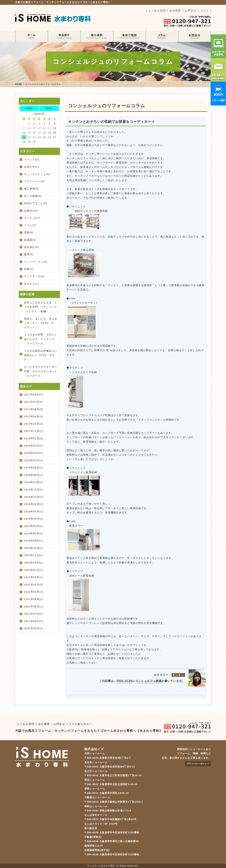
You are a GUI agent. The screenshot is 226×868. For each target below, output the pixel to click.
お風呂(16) (31, 211)
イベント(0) (31, 159)
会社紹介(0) (31, 247)
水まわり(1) (31, 284)
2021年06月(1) (33, 606)
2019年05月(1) (33, 533)
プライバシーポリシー (198, 764)
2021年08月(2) (33, 621)
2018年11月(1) (33, 489)
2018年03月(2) (33, 453)
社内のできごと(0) (36, 203)
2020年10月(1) (33, 548)
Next (49, 108)
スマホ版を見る (79, 724)
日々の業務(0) (33, 196)
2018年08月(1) (33, 475)
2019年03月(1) (33, 519)
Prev (29, 108)
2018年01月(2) (33, 438)
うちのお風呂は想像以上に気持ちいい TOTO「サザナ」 (41, 355)
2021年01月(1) (33, 570)
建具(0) (29, 254)
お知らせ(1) (31, 167)
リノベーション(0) (36, 262)
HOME (19, 84)
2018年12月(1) (33, 497)
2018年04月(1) (33, 460)
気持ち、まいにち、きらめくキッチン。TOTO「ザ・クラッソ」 (41, 323)
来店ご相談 (129, 36)
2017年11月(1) (33, 431)
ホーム (31, 36)
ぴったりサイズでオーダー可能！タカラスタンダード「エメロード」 (41, 371)
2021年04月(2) (33, 592)
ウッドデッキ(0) (34, 276)
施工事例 (97, 36)
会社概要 (175, 11)
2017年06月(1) (33, 394)
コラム (204, 11)
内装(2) (29, 269)
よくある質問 (157, 11)
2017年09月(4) (33, 416)
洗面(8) (29, 232)
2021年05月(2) (33, 599)
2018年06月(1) (33, 468)
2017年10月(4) (33, 424)
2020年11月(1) (33, 555)
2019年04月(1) (33, 526)
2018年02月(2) (33, 446)
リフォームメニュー (64, 36)
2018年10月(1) (33, 482)
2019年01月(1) (33, 504)
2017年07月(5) (33, 402)
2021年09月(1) (33, 628)
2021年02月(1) (33, 577)
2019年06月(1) (33, 541)
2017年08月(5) (33, 409)
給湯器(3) (30, 240)
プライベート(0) (34, 181)
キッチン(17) (32, 218)
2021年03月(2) (33, 585)
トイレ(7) (30, 225)
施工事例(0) (31, 189)
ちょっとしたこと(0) (37, 174)
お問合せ (191, 11)
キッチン (178, 675)
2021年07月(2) (33, 614)
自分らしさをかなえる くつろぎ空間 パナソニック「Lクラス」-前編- (41, 307)
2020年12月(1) (33, 563)
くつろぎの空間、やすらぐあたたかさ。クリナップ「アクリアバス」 (41, 339)
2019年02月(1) (33, 511)
